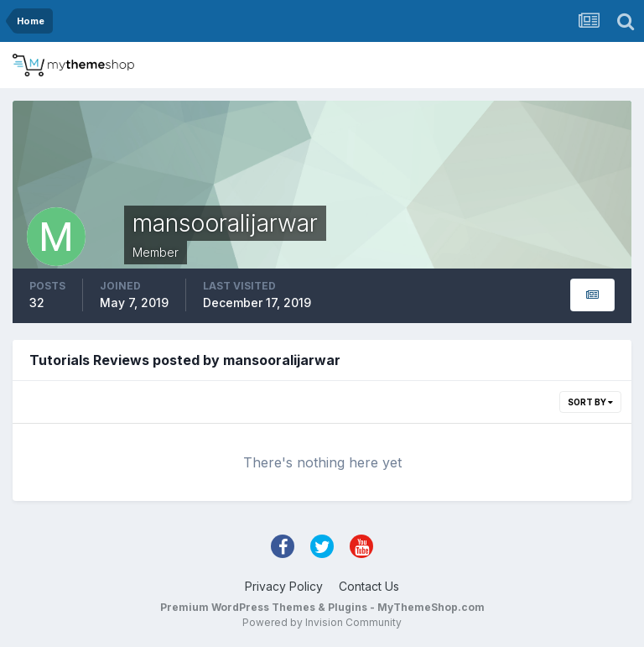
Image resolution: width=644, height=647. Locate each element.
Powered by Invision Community (322, 622)
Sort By (590, 402)
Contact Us (369, 586)
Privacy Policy (284, 586)
